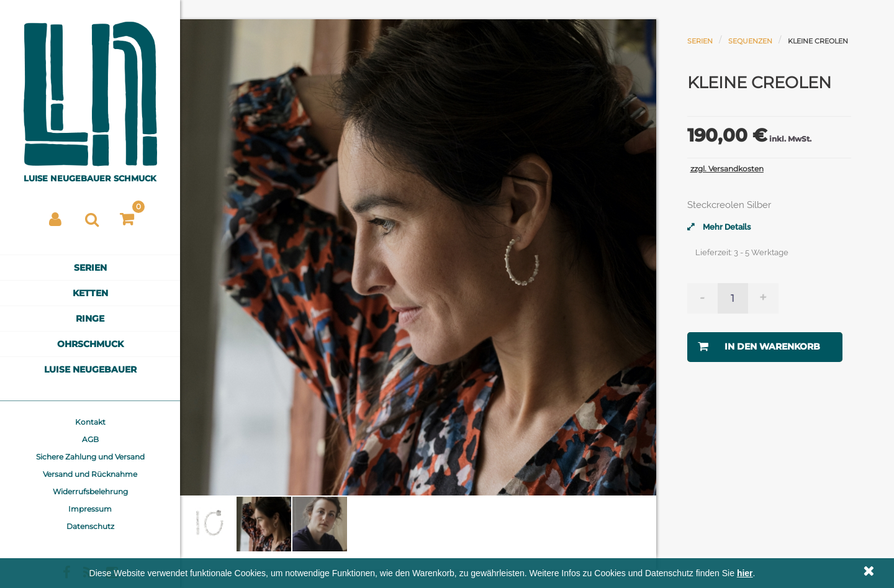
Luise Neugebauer (90, 369)
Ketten (90, 293)
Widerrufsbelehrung (90, 491)
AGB (90, 439)
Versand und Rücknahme (90, 474)
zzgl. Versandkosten (727, 169)
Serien (90, 268)
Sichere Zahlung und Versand (90, 457)
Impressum (90, 509)
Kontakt (90, 422)
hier (745, 573)
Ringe (90, 319)
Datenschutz (90, 526)
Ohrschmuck (90, 344)
